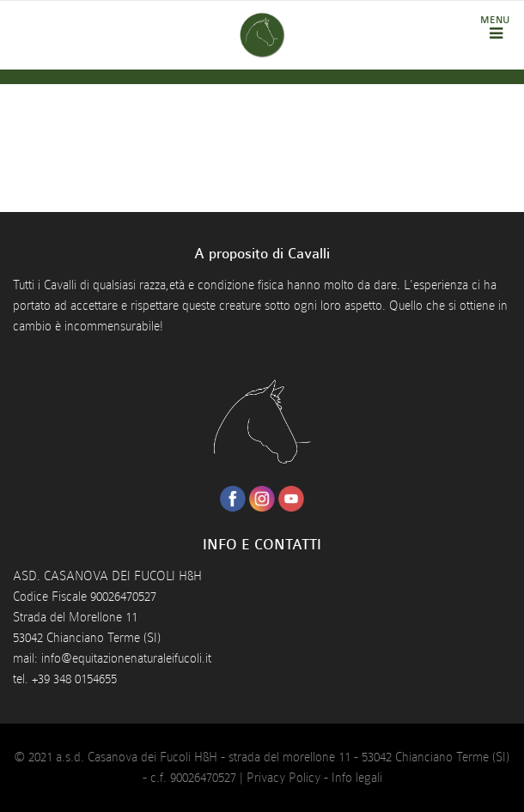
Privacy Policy (283, 778)
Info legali (357, 778)
